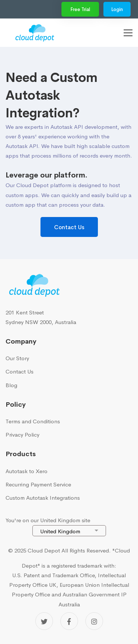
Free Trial (80, 9)
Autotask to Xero (26, 471)
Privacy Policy (22, 435)
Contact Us (69, 227)
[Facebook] (69, 621)
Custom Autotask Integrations (43, 498)
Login (117, 9)
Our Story (17, 358)
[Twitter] (44, 621)
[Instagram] (94, 621)
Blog (11, 385)
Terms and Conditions (33, 421)
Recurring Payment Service (38, 484)
